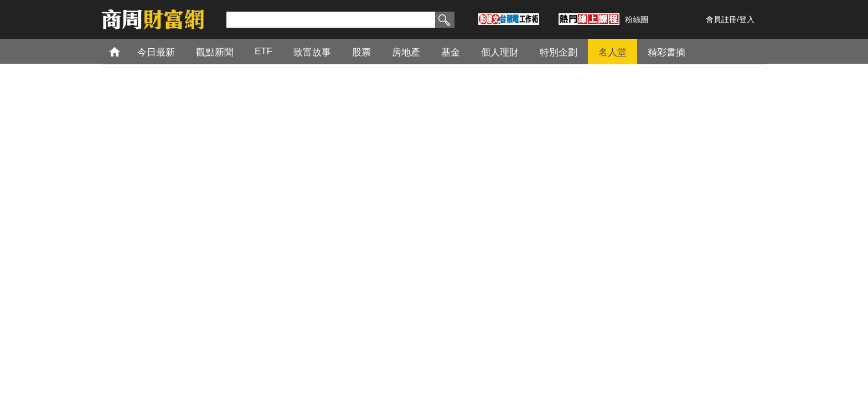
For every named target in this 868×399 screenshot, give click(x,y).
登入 (747, 19)
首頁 (125, 51)
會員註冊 (721, 19)
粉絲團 (637, 19)
